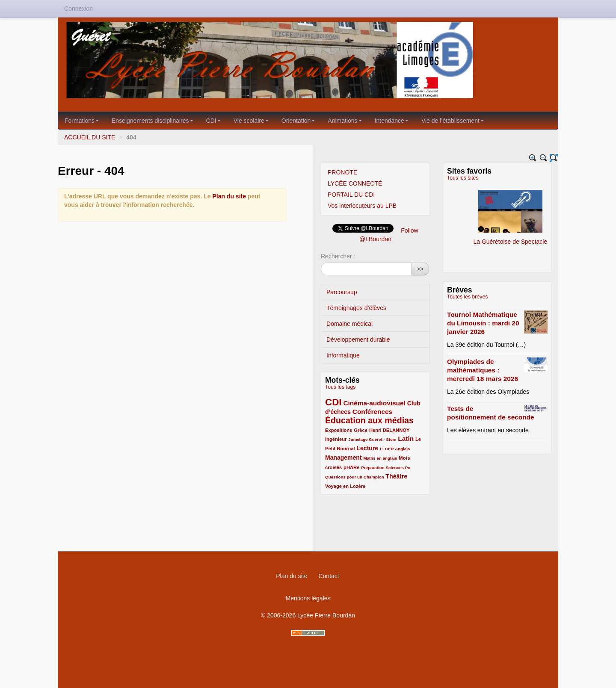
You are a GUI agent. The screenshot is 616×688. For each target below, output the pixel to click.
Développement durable (358, 340)
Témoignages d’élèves (356, 308)
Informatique (343, 355)
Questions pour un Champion (355, 477)
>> (420, 269)
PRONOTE (342, 172)
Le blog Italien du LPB (447, 211)
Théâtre (397, 476)
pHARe (351, 467)
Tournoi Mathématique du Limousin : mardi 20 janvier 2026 (483, 323)
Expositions (339, 430)
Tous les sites (463, 178)
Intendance (392, 121)
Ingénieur (336, 439)
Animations (345, 121)
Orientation (298, 121)
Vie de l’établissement (453, 121)
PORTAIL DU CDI (351, 195)
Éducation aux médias (369, 420)
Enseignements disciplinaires (153, 121)
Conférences (372, 412)
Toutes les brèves (467, 297)
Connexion (78, 9)
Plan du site (229, 196)
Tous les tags (341, 387)
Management (344, 458)
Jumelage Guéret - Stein (372, 439)
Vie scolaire (251, 121)
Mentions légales (308, 598)
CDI (213, 121)
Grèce (361, 430)
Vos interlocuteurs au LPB (362, 206)
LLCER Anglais (395, 449)
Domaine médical (349, 324)
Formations (82, 121)
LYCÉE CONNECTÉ (355, 183)
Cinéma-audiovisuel (374, 403)
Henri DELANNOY (389, 430)
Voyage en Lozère (345, 486)
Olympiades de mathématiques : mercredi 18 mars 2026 (483, 370)
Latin (406, 438)
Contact (329, 576)
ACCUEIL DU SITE (90, 137)
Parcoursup (342, 292)
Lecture (368, 448)
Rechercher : (338, 256)
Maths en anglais (380, 458)
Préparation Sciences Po (386, 468)
